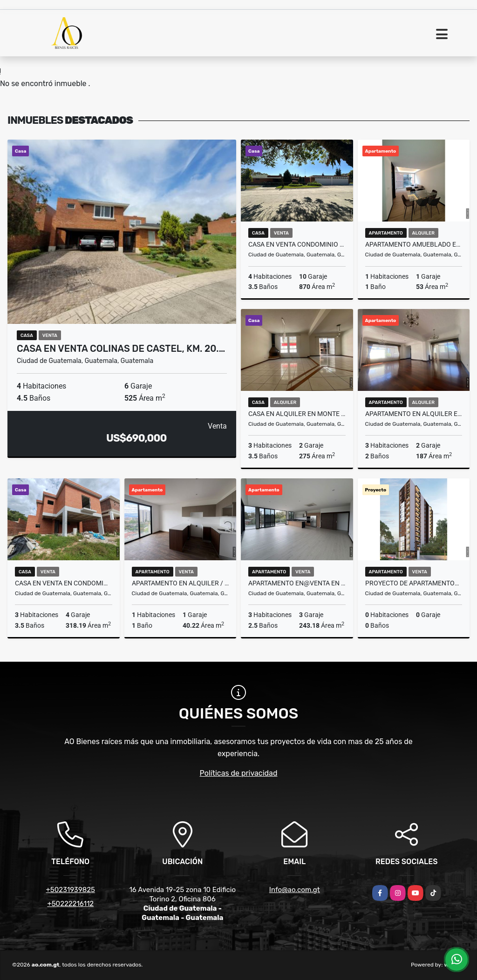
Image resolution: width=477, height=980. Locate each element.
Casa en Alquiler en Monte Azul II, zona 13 (297, 414)
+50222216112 (70, 904)
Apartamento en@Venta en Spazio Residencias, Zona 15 (297, 583)
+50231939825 (70, 890)
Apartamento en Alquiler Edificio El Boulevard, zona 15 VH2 (414, 414)
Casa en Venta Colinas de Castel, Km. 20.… (121, 349)
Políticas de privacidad (239, 773)
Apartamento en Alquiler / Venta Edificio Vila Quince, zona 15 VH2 (181, 583)
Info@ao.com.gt (295, 890)
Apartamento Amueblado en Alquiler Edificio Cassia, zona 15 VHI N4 (414, 244)
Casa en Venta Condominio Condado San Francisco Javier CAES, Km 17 (297, 244)
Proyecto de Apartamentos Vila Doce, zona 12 (414, 583)
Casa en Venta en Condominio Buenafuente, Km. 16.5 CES (64, 583)
